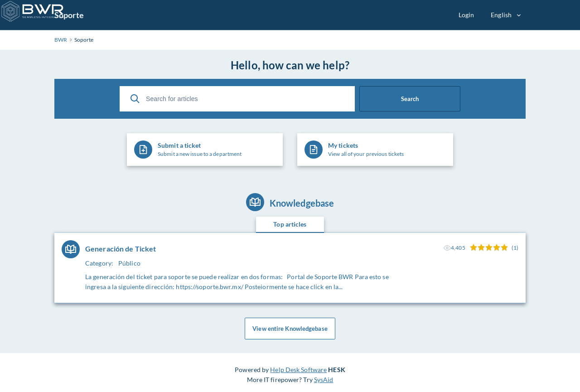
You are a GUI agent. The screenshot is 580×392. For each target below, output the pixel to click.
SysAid (324, 380)
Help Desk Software (298, 370)
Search (410, 99)
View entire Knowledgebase (290, 329)
